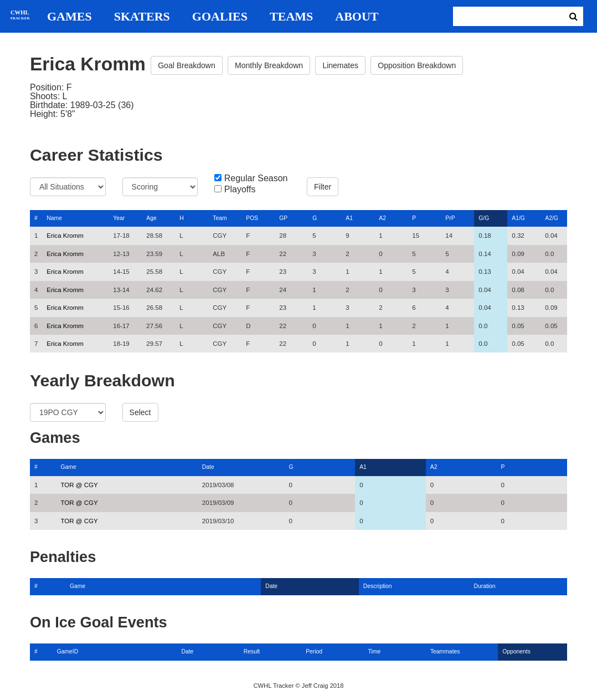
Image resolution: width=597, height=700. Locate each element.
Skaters (142, 17)
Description (378, 586)
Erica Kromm (65, 236)
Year (119, 218)
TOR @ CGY (79, 485)
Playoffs (240, 190)
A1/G (518, 218)
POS (252, 218)
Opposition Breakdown (417, 65)
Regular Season (256, 178)
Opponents (516, 652)
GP (283, 218)
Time (375, 652)
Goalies (220, 17)
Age (151, 218)
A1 (349, 218)
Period (314, 652)
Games (70, 17)
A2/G (552, 218)
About (357, 17)
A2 (382, 218)
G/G (484, 218)
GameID (68, 652)
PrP (450, 218)
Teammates (445, 652)
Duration (484, 586)
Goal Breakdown (187, 65)
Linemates (340, 65)
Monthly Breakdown (269, 65)
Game (69, 467)
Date (208, 467)
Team (220, 218)
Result (252, 652)
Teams (291, 17)
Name (54, 218)
